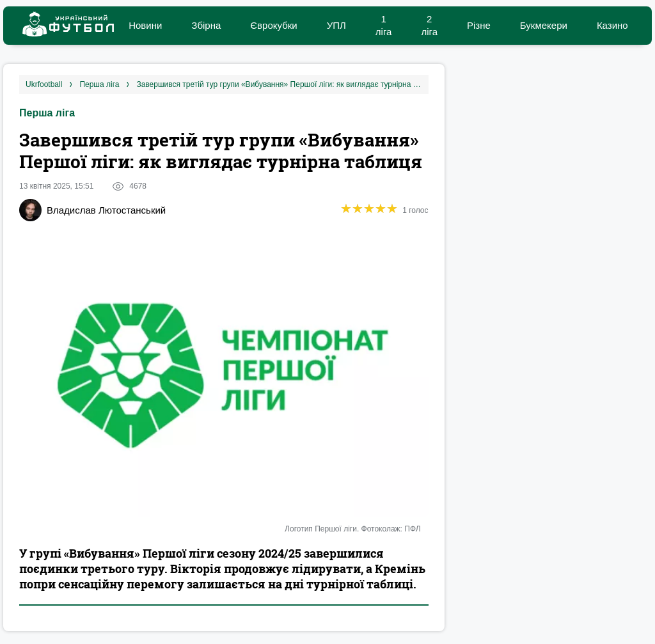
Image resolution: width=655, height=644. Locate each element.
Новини (145, 25)
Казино (612, 25)
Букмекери (544, 25)
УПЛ (336, 25)
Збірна (206, 25)
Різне (479, 25)
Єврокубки (273, 25)
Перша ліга (47, 113)
